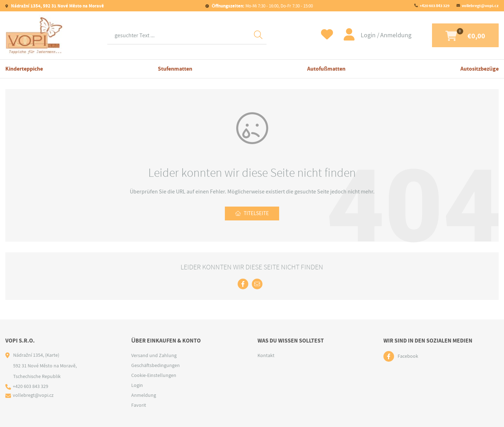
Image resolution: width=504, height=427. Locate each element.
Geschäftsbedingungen (156, 365)
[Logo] (34, 35)
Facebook (408, 356)
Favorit (139, 405)
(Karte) (52, 355)
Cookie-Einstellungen (154, 375)
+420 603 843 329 (434, 6)
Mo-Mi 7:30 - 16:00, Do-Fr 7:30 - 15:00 (262, 6)
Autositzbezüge (480, 69)
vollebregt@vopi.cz (480, 6)
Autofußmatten (326, 69)
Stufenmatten (175, 69)
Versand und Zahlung (154, 355)
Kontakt (266, 355)
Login (359, 35)
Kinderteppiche (24, 69)
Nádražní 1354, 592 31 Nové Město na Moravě (57, 6)
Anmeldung (386, 35)
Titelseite (256, 214)
